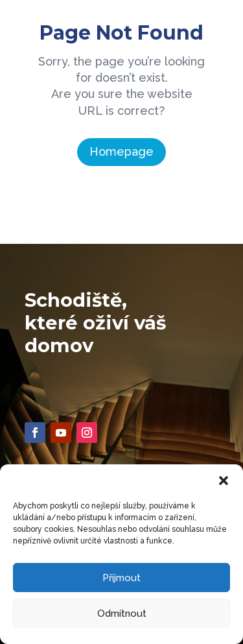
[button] (224, 481)
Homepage (121, 151)
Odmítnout (122, 614)
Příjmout (121, 578)
